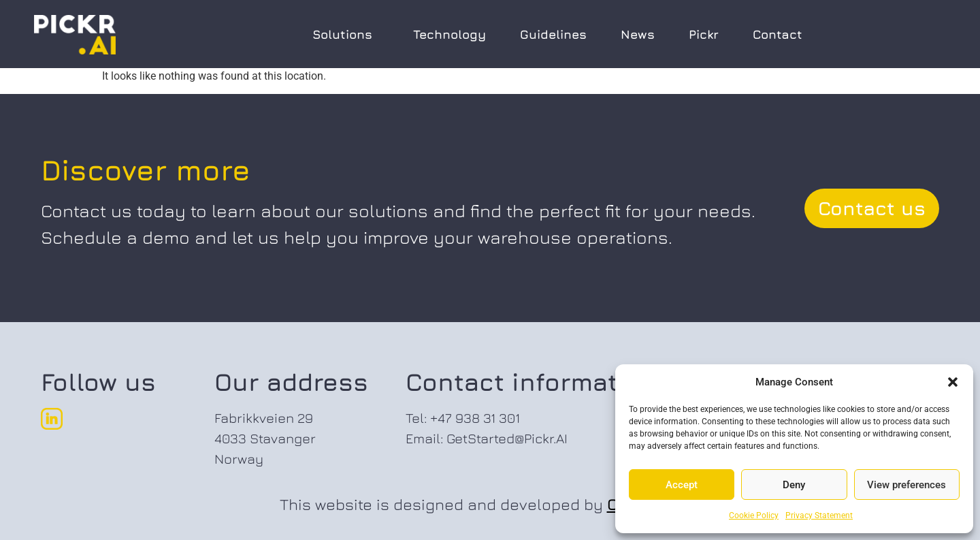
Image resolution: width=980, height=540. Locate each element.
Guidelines (553, 34)
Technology (450, 34)
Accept (682, 485)
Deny (794, 485)
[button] (953, 382)
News (638, 34)
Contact (778, 34)
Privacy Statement (819, 515)
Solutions (346, 34)
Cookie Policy (754, 515)
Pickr (704, 34)
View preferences (906, 485)
